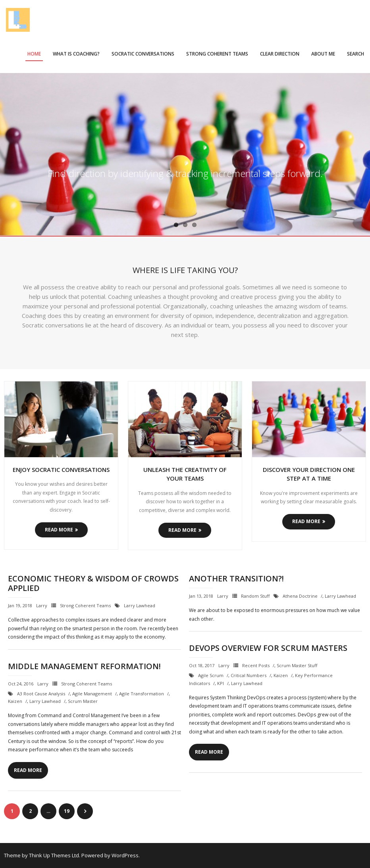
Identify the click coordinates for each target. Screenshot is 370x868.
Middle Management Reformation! (84, 666)
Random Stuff (255, 596)
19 (67, 811)
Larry (42, 605)
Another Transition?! (236, 578)
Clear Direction (280, 54)
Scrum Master (83, 701)
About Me (323, 54)
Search (356, 54)
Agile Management (92, 694)
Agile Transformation (142, 694)
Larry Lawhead (140, 605)
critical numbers (249, 675)
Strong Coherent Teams (217, 54)
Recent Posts (256, 665)
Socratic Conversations (143, 54)
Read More (59, 530)
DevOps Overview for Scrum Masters (268, 648)
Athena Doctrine (300, 596)
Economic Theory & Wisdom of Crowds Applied (93, 583)
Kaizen (281, 675)
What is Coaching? (76, 54)
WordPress (125, 855)
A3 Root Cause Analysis (41, 694)
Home (34, 54)
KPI (221, 683)
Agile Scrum (211, 675)
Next (85, 811)
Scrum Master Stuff (297, 665)
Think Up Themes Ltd (54, 855)
